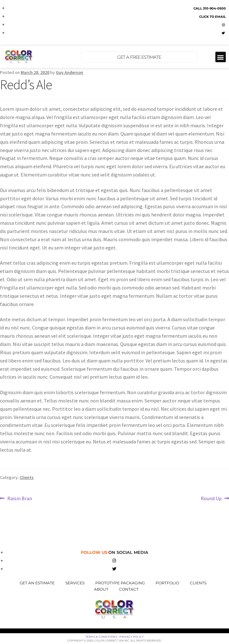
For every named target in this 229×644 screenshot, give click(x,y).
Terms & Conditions (101, 637)
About (101, 589)
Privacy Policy (131, 637)
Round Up (211, 498)
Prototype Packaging (120, 583)
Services (75, 583)
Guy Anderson (70, 72)
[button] (221, 57)
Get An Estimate (37, 583)
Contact (129, 589)
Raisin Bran (20, 498)
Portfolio (167, 583)
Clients (27, 477)
